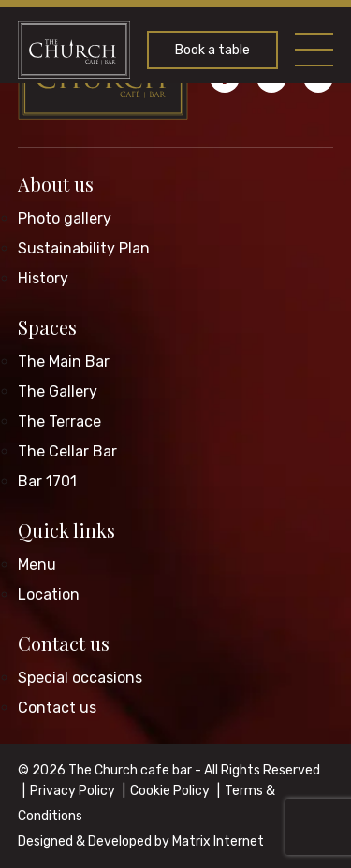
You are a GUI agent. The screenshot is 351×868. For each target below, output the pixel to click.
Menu (37, 564)
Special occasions (80, 678)
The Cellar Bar (67, 451)
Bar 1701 (47, 481)
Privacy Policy (73, 791)
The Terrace (59, 421)
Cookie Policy (170, 791)
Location (49, 594)
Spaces (47, 327)
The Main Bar (64, 362)
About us (56, 184)
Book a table (212, 50)
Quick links (66, 530)
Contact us (64, 643)
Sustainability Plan (84, 248)
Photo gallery (65, 218)
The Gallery (58, 391)
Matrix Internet (218, 841)
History (43, 278)
